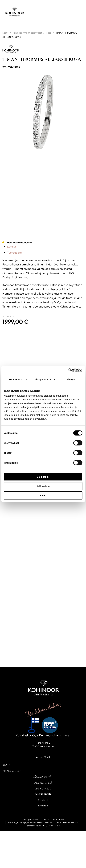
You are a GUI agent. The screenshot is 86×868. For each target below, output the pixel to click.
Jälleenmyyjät (43, 777)
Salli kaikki (43, 477)
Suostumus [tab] (15, 379)
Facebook (43, 800)
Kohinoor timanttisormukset (27, 33)
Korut (5, 33)
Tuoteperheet (12, 771)
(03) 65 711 (44, 757)
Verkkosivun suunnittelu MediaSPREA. (43, 826)
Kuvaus (12, 247)
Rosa (49, 33)
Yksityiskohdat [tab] (43, 379)
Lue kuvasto (43, 789)
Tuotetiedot (14, 253)
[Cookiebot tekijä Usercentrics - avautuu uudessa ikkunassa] (68, 371)
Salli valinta (43, 486)
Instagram (43, 806)
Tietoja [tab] (71, 379)
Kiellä (43, 495)
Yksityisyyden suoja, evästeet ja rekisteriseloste (30, 823)
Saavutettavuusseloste (68, 823)
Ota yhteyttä (43, 783)
